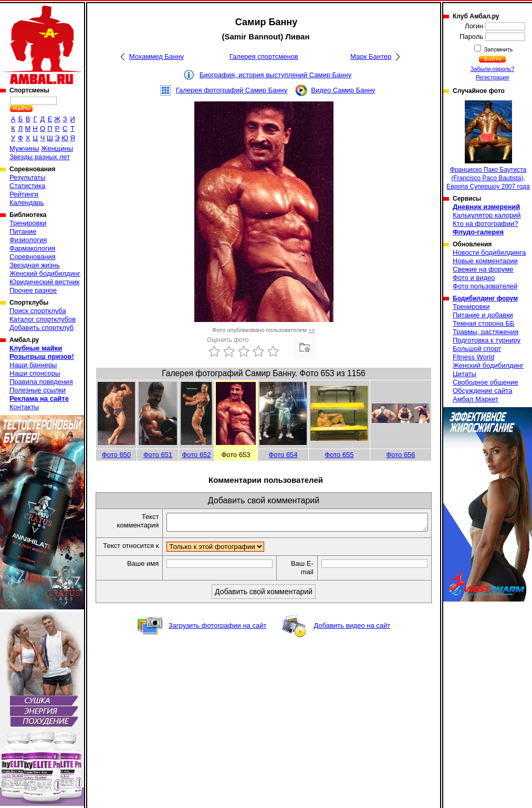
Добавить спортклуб (41, 328)
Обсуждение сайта (482, 391)
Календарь (27, 203)
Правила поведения (41, 382)
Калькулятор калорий (487, 215)
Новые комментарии (485, 261)
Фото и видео (474, 278)
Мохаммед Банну (157, 56)
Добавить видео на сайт (352, 635)
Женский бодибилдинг (45, 273)
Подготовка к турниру (487, 340)
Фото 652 (196, 455)
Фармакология (32, 248)
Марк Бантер (371, 56)
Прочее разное (33, 290)
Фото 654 (283, 455)
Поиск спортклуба (38, 311)
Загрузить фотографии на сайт (218, 635)
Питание (23, 231)
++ (312, 330)
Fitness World (473, 357)
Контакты (24, 407)
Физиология (28, 240)
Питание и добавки (483, 315)
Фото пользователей (485, 286)
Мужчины (24, 148)
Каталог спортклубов (43, 319)
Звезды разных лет (40, 157)
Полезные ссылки (38, 390)
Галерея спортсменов (264, 56)
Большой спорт (477, 349)
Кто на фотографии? (486, 224)
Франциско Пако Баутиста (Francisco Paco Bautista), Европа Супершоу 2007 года (488, 145)
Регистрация (492, 77)
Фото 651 (158, 455)
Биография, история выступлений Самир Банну (275, 75)
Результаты (27, 177)
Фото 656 (400, 455)
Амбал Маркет (476, 399)
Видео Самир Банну (343, 90)
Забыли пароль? (493, 69)
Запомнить (498, 49)
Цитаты (465, 374)
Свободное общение (486, 382)
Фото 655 (339, 455)
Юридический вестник (44, 282)
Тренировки (28, 223)
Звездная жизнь (35, 265)
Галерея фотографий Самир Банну (232, 90)
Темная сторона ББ (484, 323)
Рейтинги (24, 194)
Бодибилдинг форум (485, 298)
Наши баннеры (33, 365)
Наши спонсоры (35, 373)
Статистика (27, 186)
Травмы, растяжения (486, 332)
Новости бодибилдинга (489, 252)
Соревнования (33, 257)
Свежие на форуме (483, 269)
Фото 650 (116, 455)
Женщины (57, 148)
